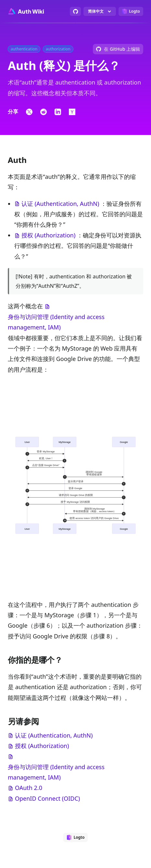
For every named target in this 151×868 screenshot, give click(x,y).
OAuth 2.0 (29, 788)
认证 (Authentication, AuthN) (60, 204)
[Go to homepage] (26, 11)
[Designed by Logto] (131, 11)
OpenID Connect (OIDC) (47, 798)
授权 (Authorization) (48, 235)
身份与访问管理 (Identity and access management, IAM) (56, 322)
